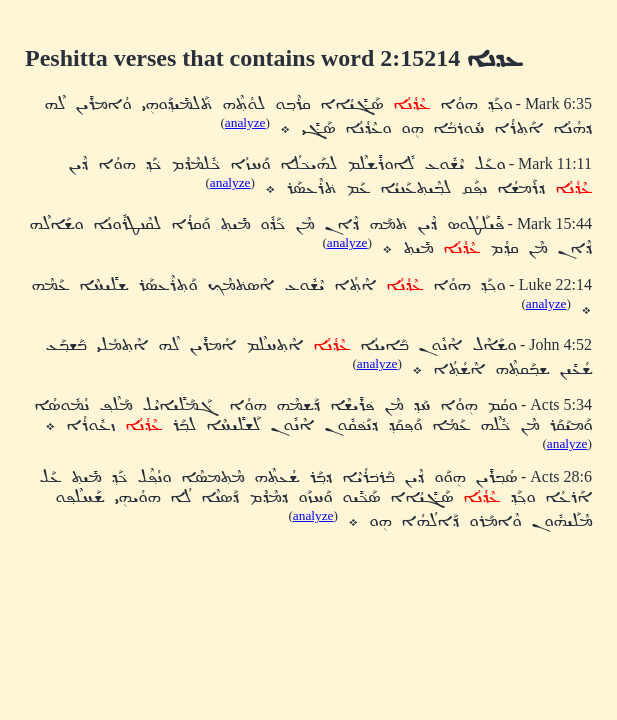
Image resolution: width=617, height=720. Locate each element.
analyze (245, 122)
